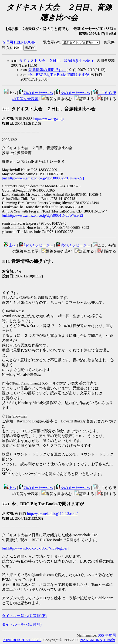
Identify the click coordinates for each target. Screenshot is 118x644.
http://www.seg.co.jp (49, 119)
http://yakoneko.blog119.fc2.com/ (52, 514)
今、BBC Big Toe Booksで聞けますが (59, 75)
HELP (19, 42)
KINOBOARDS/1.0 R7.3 (22, 640)
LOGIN (30, 42)
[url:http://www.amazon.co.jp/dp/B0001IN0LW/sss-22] (43, 215)
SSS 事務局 (107, 635)
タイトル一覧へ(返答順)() (24, 616)
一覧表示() (50, 42)
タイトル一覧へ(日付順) (22, 624)
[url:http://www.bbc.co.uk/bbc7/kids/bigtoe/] (35, 548)
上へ (10, 245)
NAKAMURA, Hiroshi (98, 640)
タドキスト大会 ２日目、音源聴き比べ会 (54, 61)
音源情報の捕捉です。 (47, 70)
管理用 (7, 42)
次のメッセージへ (73, 93)
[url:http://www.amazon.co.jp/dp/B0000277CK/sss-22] (43, 178)
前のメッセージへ (36, 93)
